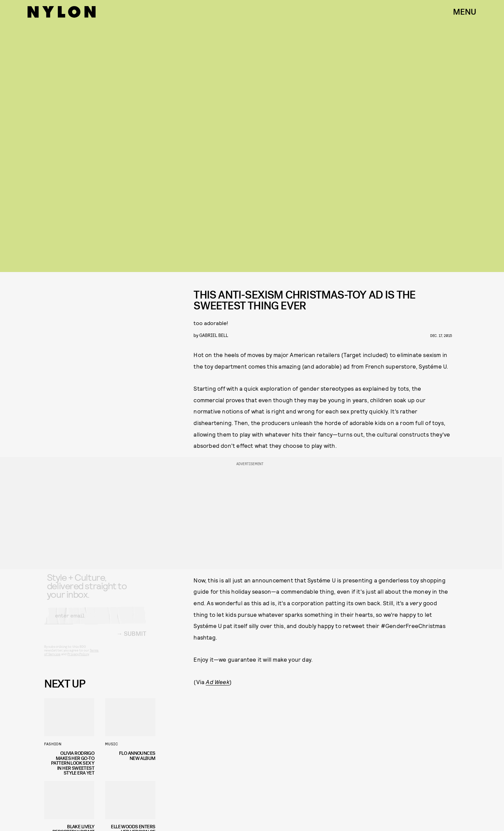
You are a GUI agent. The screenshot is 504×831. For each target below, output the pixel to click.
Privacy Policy (78, 660)
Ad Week (217, 682)
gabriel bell (214, 335)
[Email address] (95, 621)
